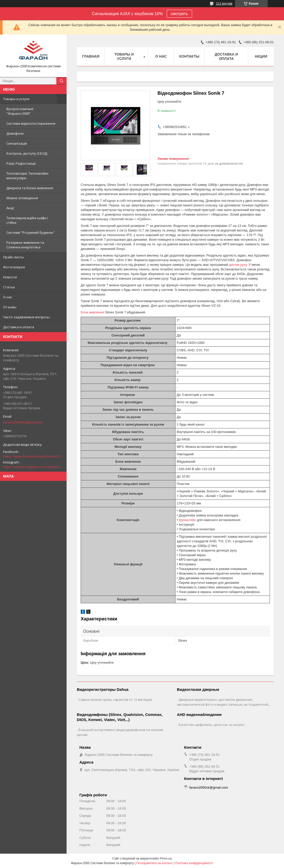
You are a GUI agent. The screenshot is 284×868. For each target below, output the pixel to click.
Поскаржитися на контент (154, 863)
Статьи (9, 287)
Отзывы (10, 307)
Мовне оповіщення (22, 198)
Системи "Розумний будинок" (31, 232)
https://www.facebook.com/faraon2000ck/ (33, 456)
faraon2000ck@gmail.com (23, 422)
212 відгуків (224, 4)
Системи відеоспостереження (31, 123)
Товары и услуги (16, 99)
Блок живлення (92, 312)
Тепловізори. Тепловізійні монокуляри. (27, 176)
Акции (261, 56)
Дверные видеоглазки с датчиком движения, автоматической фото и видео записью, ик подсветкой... (224, 702)
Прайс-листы (13, 257)
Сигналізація (17, 143)
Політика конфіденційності (194, 863)
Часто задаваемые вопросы (26, 317)
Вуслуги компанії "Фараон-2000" (20, 111)
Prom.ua (166, 859)
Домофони (15, 133)
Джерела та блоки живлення (30, 188)
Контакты (189, 56)
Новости (10, 277)
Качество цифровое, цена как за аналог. (212, 725)
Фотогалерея (14, 267)
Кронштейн (187, 520)
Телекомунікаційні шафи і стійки (27, 220)
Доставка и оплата (19, 327)
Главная (91, 56)
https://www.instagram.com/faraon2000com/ (33, 467)
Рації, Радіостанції (21, 163)
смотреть (180, 14)
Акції (10, 208)
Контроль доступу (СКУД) (27, 153)
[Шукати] (61, 81)
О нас (8, 297)
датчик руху (238, 265)
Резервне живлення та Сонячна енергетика (25, 245)
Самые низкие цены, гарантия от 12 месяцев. (116, 700)
